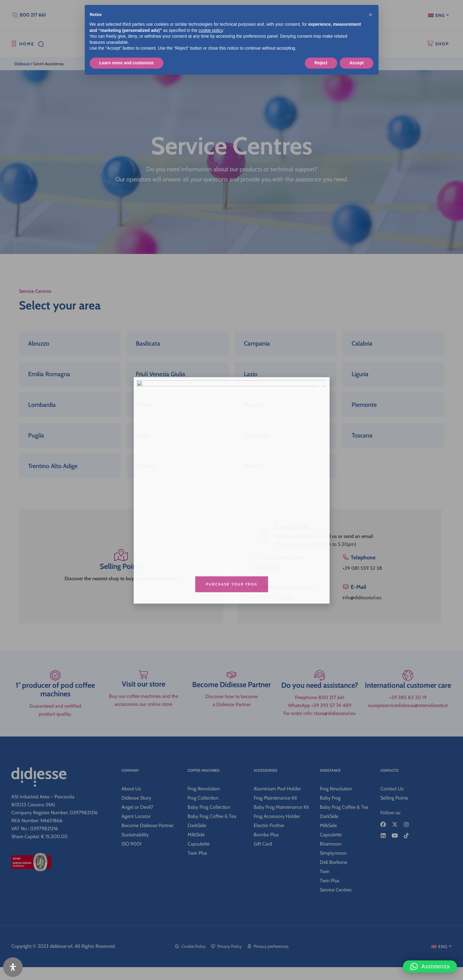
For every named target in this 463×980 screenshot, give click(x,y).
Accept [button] (357, 63)
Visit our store (144, 728)
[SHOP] (430, 44)
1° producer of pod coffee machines (55, 732)
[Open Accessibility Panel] (13, 967)
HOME (27, 44)
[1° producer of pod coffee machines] (55, 712)
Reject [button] (321, 63)
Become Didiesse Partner (231, 728)
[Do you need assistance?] (320, 712)
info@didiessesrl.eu (362, 598)
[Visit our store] (144, 712)
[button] (430, 962)
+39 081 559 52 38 (362, 568)
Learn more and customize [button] (127, 63)
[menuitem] (439, 15)
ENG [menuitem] (440, 15)
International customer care (408, 728)
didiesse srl (61, 959)
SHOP (442, 44)
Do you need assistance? (320, 728)
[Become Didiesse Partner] (232, 712)
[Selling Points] (121, 556)
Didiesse (22, 64)
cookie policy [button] (211, 30)
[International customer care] (408, 712)
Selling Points (121, 569)
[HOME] (14, 44)
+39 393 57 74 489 (274, 598)
